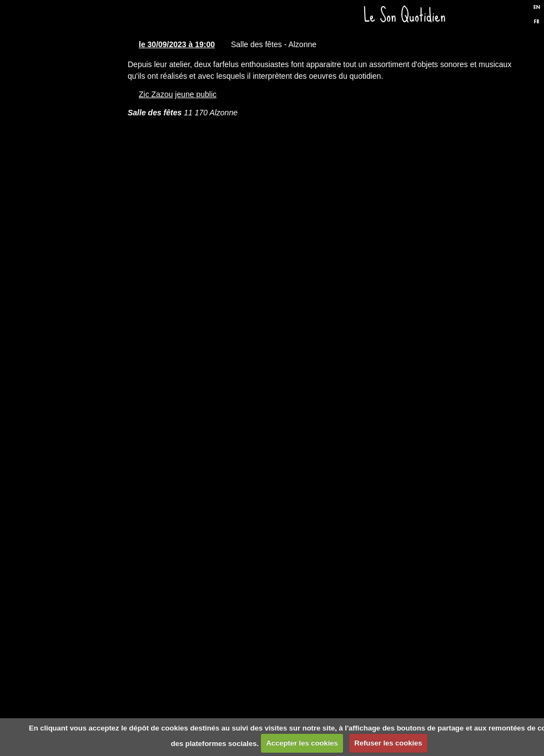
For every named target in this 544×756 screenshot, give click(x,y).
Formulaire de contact (69, 554)
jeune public (196, 94)
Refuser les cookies (388, 743)
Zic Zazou (156, 94)
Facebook (493, 18)
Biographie (69, 420)
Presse (69, 354)
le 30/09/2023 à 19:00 (177, 44)
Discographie (69, 287)
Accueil (69, 88)
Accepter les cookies (302, 743)
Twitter (512, 18)
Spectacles (69, 221)
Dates (69, 154)
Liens (69, 487)
